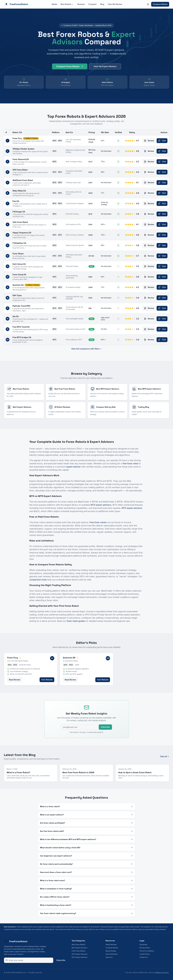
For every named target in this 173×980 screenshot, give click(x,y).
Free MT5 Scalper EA (22, 337)
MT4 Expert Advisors (80, 954)
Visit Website (47, 680)
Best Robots (67, 4)
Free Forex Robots (79, 951)
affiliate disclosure (162, 973)
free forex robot (130, 463)
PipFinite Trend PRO (21, 306)
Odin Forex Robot (20, 222)
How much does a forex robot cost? (87, 872)
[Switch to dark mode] (148, 4)
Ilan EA (16, 316)
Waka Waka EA (19, 191)
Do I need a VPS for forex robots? (87, 897)
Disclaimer (143, 945)
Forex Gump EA (19, 274)
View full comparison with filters (87, 349)
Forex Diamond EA (21, 159)
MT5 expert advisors (132, 508)
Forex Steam (18, 254)
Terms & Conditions (147, 951)
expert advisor (74, 467)
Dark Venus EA (19, 264)
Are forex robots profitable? (87, 823)
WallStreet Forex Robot (23, 180)
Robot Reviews (111, 945)
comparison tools (38, 580)
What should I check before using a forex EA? (87, 848)
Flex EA (16, 201)
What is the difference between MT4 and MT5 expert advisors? (87, 839)
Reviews (81, 4)
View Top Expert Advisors (105, 68)
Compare (92, 4)
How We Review (115, 4)
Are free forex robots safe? (87, 831)
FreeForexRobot (16, 4)
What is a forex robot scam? (87, 880)
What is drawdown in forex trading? (87, 889)
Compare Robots (160, 4)
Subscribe (105, 727)
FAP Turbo (17, 295)
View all (165, 756)
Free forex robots (98, 522)
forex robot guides (76, 621)
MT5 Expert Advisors (80, 957)
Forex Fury (17, 138)
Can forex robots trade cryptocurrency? (87, 913)
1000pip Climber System (23, 149)
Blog (102, 4)
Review (149, 141)
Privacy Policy (145, 948)
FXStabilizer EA (19, 243)
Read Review (15, 680)
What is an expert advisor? (87, 815)
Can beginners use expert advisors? (87, 856)
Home (54, 4)
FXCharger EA (19, 212)
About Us (109, 957)
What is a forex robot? (87, 806)
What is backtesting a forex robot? (87, 905)
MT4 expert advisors (101, 505)
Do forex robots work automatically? (87, 864)
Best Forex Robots (79, 945)
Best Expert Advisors (80, 948)
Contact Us (144, 957)
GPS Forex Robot (20, 170)
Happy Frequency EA (22, 233)
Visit (162, 141)
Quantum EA (18, 285)
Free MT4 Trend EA (21, 327)
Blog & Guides (111, 951)
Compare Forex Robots (70, 68)
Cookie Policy (145, 954)
